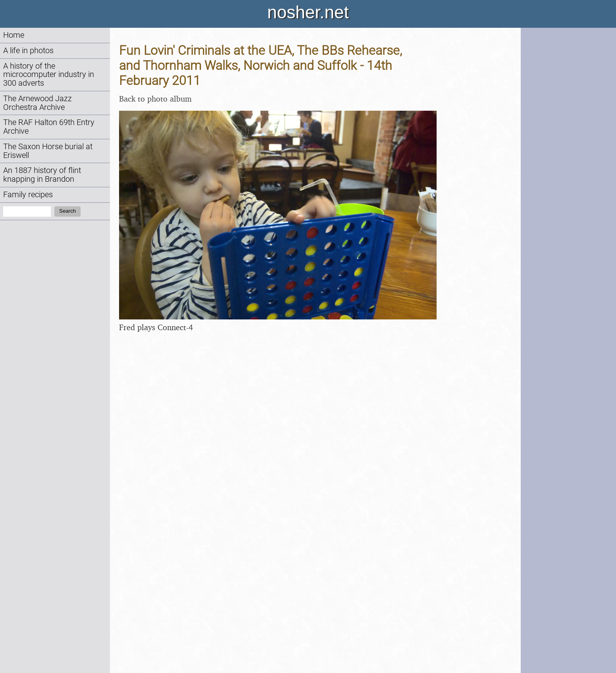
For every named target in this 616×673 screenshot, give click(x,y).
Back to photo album (155, 99)
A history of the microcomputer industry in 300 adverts (49, 75)
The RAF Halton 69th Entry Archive (49, 127)
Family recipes (28, 195)
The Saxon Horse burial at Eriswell (48, 151)
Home (14, 35)
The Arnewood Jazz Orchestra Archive (38, 103)
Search (67, 211)
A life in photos (28, 51)
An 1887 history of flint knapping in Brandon (42, 175)
